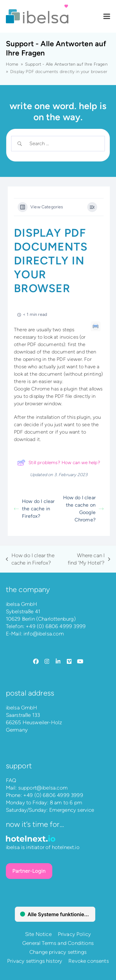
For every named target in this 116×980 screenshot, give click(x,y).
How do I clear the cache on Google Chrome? (83, 509)
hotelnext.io (66, 847)
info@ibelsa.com (44, 634)
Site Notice (38, 934)
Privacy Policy (74, 934)
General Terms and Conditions (58, 943)
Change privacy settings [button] (58, 952)
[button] (107, 16)
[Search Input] (63, 144)
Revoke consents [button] (89, 961)
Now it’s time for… (35, 824)
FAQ (11, 780)
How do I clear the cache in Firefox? (34, 509)
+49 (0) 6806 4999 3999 (56, 626)
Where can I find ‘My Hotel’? (89, 559)
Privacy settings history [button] (35, 961)
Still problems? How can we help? (59, 463)
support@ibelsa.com (43, 788)
